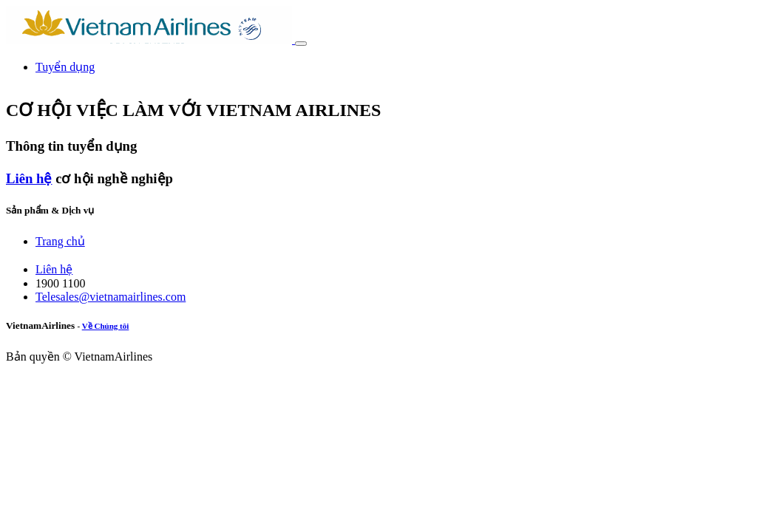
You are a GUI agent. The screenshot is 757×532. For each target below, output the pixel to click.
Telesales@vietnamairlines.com (111, 297)
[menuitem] (65, 67)
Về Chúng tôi (106, 326)
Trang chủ (60, 241)
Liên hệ (29, 178)
